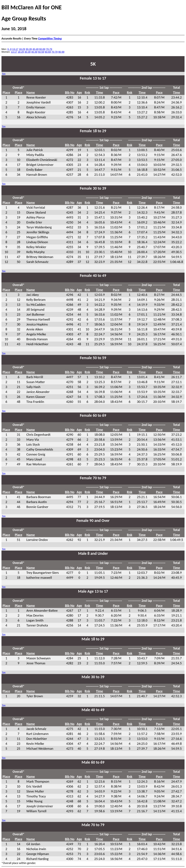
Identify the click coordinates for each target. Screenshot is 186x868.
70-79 (49, 49)
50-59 (41, 52)
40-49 (35, 49)
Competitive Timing (50, 38)
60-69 (42, 49)
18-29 (22, 49)
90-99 (61, 52)
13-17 (15, 49)
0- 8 (10, 49)
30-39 (29, 49)
